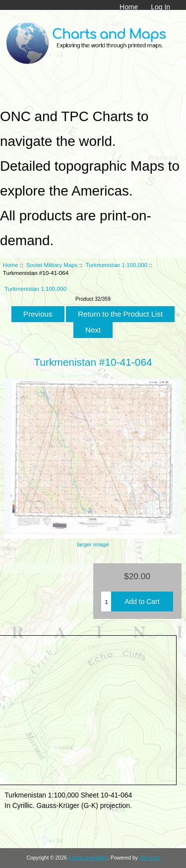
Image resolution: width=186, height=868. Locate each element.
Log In (160, 7)
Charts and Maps (88, 858)
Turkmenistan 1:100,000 (116, 265)
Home (129, 7)
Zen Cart (150, 858)
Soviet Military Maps (52, 265)
